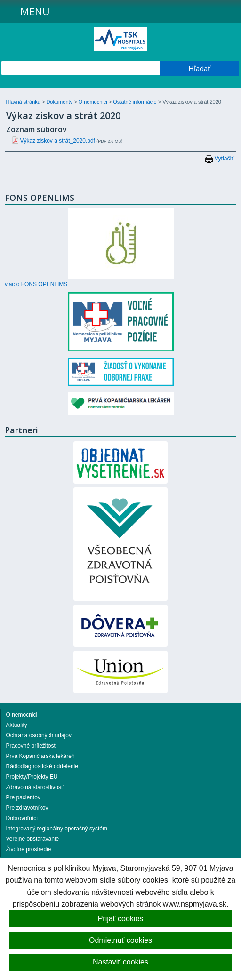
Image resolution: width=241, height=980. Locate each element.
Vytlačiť (224, 159)
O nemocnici (94, 102)
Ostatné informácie (135, 102)
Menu (35, 11)
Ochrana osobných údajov (39, 735)
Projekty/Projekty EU (32, 777)
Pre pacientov (23, 797)
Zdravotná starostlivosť (35, 787)
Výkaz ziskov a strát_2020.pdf (59, 141)
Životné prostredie (29, 849)
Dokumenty (60, 102)
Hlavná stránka (24, 102)
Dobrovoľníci (22, 818)
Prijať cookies (121, 919)
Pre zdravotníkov (27, 808)
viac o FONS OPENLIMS (36, 284)
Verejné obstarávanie (33, 839)
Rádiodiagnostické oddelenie (42, 766)
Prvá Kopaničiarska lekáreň (40, 756)
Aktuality (17, 725)
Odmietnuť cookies (120, 940)
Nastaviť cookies (120, 962)
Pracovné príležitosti (32, 746)
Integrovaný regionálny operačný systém (57, 829)
